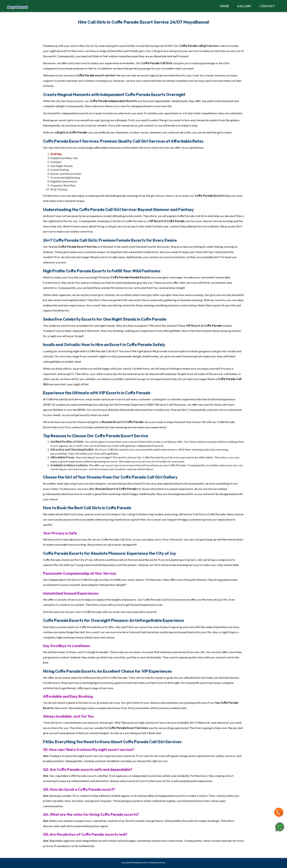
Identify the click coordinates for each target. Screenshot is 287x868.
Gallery (244, 6)
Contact (267, 6)
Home (224, 6)
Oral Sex (56, 154)
